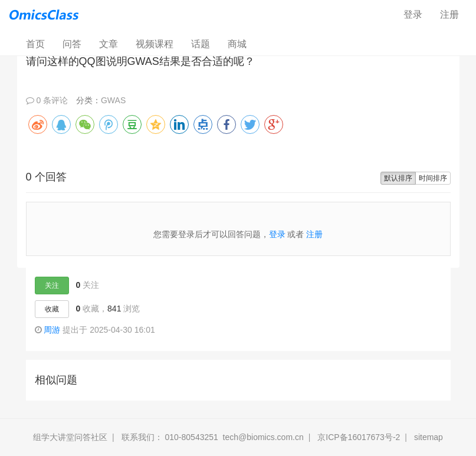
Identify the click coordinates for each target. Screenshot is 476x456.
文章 (109, 44)
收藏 (52, 309)
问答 (72, 44)
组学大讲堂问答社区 (70, 437)
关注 (52, 286)
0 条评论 (47, 100)
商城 (237, 44)
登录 (413, 14)
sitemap (429, 437)
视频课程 (155, 44)
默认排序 (398, 178)
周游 (52, 330)
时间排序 (433, 178)
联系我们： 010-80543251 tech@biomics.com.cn (213, 437)
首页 (40, 43)
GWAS (113, 100)
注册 (449, 14)
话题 (201, 44)
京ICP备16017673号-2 (359, 437)
